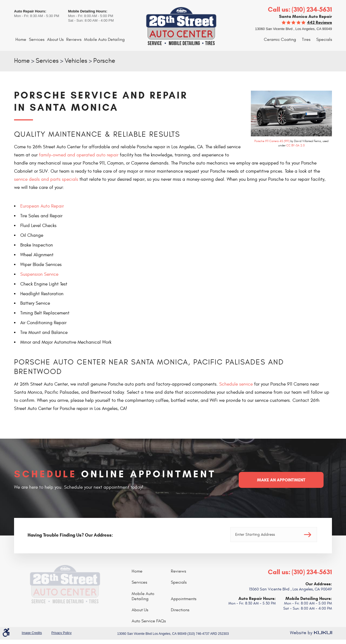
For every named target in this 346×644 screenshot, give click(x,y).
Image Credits (32, 633)
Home (21, 40)
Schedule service (236, 384)
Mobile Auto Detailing (104, 40)
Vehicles (76, 61)
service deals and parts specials (46, 179)
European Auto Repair (42, 206)
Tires (306, 40)
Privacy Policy (61, 633)
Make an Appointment (281, 480)
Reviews (74, 40)
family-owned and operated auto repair (79, 155)
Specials (324, 40)
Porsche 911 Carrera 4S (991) (272, 141)
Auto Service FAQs (149, 621)
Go (308, 535)
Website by (311, 633)
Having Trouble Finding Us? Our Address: (70, 535)
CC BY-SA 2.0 (295, 145)
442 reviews (320, 22)
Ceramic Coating (280, 40)
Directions (180, 610)
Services (37, 40)
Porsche (104, 61)
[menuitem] (21, 40)
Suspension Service (39, 274)
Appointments (184, 599)
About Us (55, 40)
